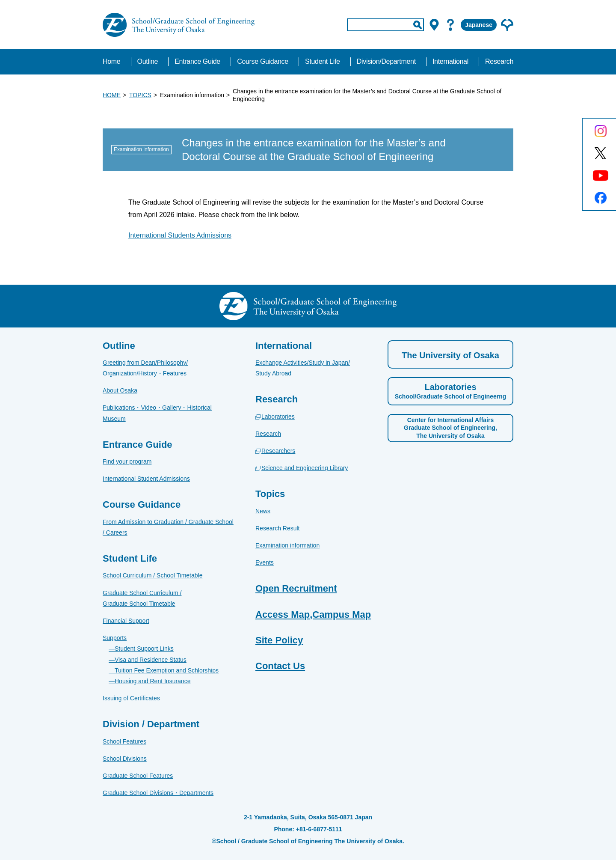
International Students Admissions (180, 235)
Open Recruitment (296, 588)
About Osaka (120, 390)
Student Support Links (144, 649)
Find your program (127, 461)
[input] (385, 25)
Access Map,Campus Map (313, 614)
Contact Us (280, 666)
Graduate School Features (138, 776)
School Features (124, 741)
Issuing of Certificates (131, 698)
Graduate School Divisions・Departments (158, 793)
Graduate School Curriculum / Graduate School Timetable (142, 598)
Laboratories (278, 417)
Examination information (287, 545)
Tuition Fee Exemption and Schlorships (167, 670)
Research (268, 434)
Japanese (479, 25)
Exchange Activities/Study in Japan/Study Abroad (303, 368)
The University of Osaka (450, 355)
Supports (115, 638)
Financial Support (126, 621)
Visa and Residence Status (151, 660)
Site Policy (279, 640)
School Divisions (125, 759)
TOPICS (140, 95)
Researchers (278, 451)
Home (111, 61)
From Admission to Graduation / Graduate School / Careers (168, 527)
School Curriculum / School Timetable (153, 575)
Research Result (278, 528)
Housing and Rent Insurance (153, 681)
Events (265, 562)
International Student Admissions (146, 479)
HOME (112, 95)
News (263, 511)
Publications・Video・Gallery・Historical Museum (157, 413)
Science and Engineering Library (305, 468)
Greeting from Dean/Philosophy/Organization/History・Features (145, 368)
